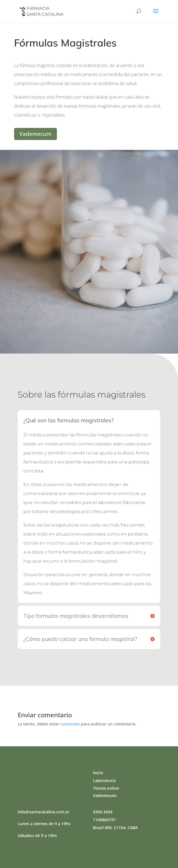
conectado (70, 724)
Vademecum (35, 134)
